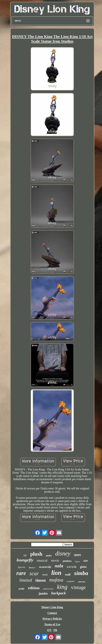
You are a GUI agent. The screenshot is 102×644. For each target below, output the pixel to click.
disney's (32, 568)
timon (41, 580)
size (86, 561)
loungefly (25, 560)
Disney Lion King (52, 607)
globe (83, 567)
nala (59, 566)
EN (49, 630)
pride (22, 589)
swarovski (45, 567)
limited (25, 580)
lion (56, 573)
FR (55, 630)
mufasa (56, 580)
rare (21, 573)
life (25, 555)
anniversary (48, 589)
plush (36, 554)
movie (55, 560)
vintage (78, 587)
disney (63, 554)
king (62, 587)
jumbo (43, 593)
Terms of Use (52, 624)
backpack (59, 593)
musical (42, 560)
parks (49, 556)
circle (72, 567)
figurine (22, 567)
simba (81, 573)
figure (77, 561)
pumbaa (67, 561)
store (77, 555)
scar (34, 573)
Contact (52, 613)
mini (45, 575)
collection (82, 582)
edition (34, 588)
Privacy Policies (52, 619)
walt (68, 574)
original (71, 581)
